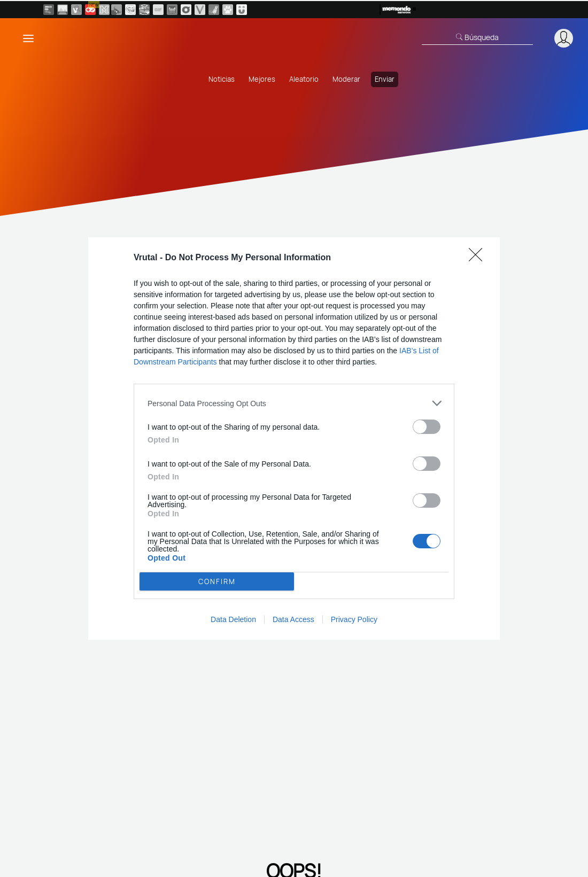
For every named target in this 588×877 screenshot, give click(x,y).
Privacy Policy (354, 619)
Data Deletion (233, 619)
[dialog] (294, 438)
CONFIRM (217, 581)
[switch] (427, 427)
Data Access (293, 619)
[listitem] (294, 403)
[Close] (479, 258)
